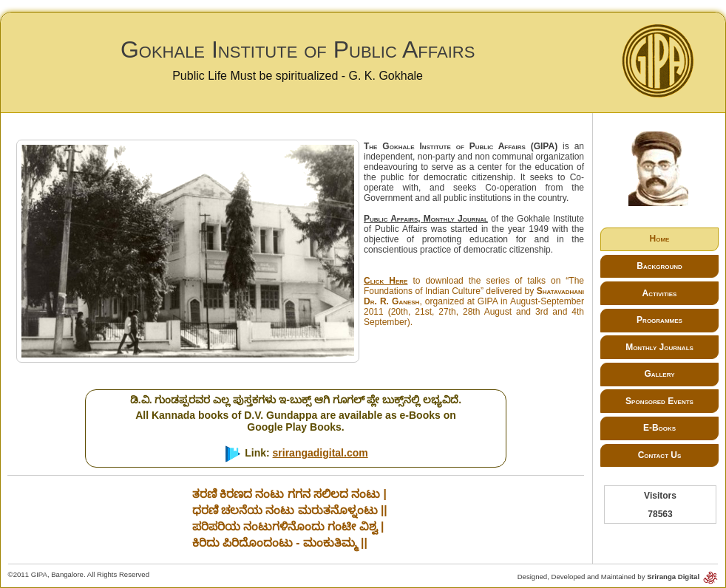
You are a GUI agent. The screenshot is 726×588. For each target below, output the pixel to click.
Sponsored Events (659, 401)
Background (659, 266)
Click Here (386, 281)
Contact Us (660, 455)
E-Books (659, 428)
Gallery (659, 374)
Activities (660, 293)
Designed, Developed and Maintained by (618, 577)
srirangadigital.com (320, 453)
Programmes (659, 320)
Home (660, 239)
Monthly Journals (659, 347)
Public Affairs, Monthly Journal (426, 219)
